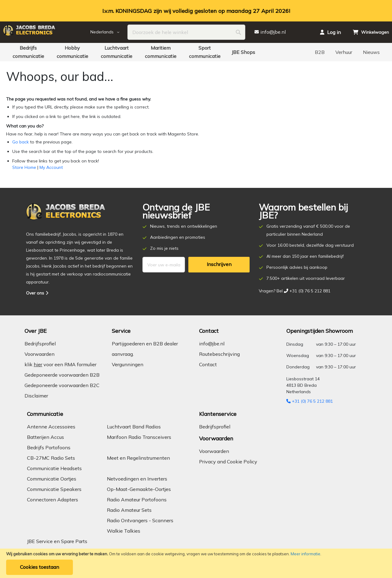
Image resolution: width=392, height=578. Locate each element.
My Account (51, 167)
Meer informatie (305, 554)
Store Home (24, 167)
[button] (109, 32)
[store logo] (46, 32)
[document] (196, 563)
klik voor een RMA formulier (60, 364)
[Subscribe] (219, 265)
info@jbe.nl (212, 344)
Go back (21, 142)
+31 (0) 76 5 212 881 (310, 401)
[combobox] (186, 32)
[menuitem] (28, 52)
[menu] (196, 52)
